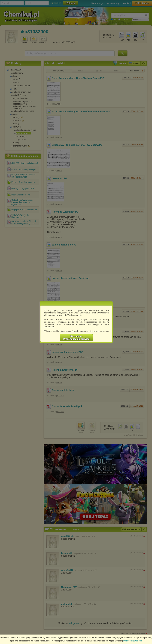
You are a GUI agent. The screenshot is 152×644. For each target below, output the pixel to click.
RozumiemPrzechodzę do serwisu (76, 338)
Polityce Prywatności (133, 641)
